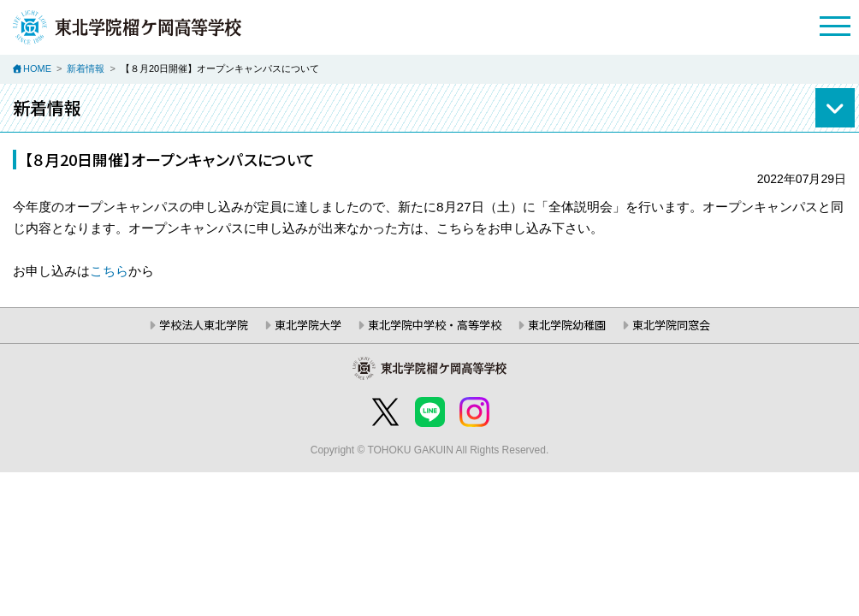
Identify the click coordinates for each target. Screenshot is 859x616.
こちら (109, 271)
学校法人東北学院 (204, 325)
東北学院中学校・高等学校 (435, 325)
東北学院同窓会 (671, 325)
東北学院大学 (308, 325)
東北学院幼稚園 (567, 325)
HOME (37, 68)
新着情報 (86, 68)
